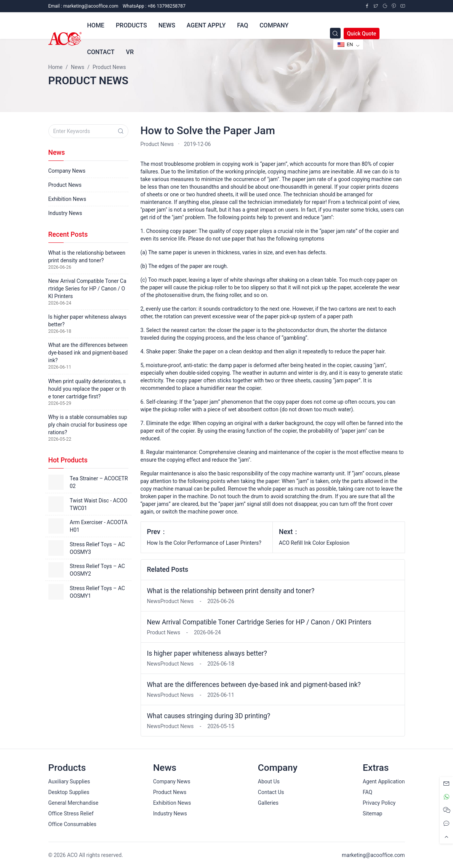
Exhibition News (67, 199)
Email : (83, 6)
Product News (157, 144)
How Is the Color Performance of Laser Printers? (204, 543)
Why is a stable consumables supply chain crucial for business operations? (88, 425)
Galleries (268, 803)
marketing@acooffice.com (373, 855)
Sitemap (372, 813)
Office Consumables (73, 824)
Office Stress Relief (71, 813)
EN (345, 44)
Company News (67, 171)
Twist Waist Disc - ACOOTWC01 (98, 504)
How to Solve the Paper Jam (208, 131)
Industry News (65, 213)
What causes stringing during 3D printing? (209, 716)
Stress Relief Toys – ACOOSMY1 (97, 592)
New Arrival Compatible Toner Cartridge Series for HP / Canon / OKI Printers (259, 622)
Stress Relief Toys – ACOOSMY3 (97, 548)
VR (130, 52)
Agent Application (384, 781)
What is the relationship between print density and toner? (231, 591)
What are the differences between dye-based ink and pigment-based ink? (254, 685)
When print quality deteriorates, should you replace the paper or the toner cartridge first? (87, 389)
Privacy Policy (379, 803)
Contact (101, 52)
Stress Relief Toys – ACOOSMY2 (97, 570)
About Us (269, 781)
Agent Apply (206, 25)
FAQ (243, 25)
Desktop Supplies (69, 792)
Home (96, 25)
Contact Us (271, 792)
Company (274, 25)
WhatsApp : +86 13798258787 (154, 6)
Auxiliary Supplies (69, 781)
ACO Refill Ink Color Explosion (314, 543)
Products (131, 25)
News (167, 25)
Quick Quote (362, 34)
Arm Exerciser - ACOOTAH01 (99, 526)
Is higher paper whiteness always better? (207, 653)
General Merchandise (74, 803)
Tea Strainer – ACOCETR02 (99, 482)
